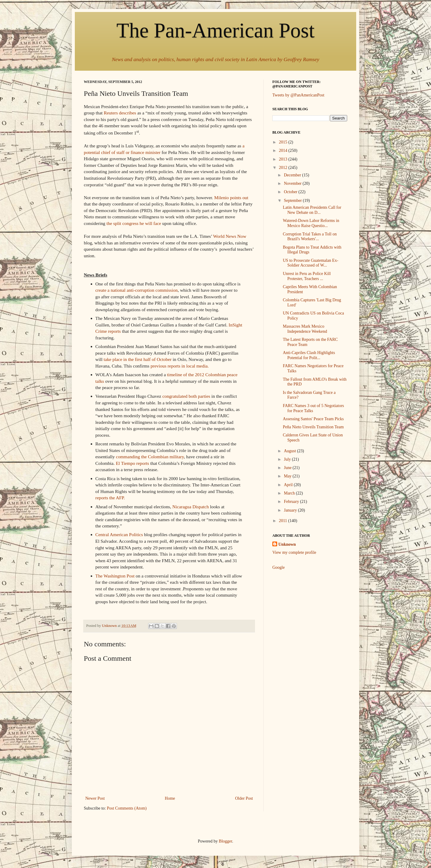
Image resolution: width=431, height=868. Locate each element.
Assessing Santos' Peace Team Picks (313, 419)
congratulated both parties (186, 396)
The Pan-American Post (215, 30)
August (290, 451)
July (288, 459)
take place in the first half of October (138, 359)
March (290, 493)
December (293, 175)
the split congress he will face (134, 223)
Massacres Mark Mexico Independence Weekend (305, 329)
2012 (284, 168)
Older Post (244, 798)
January (291, 510)
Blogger (225, 841)
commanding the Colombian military (150, 457)
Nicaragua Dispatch (191, 507)
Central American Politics (119, 534)
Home (170, 798)
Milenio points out (231, 198)
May (288, 476)
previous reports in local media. (180, 366)
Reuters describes (120, 113)
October (291, 192)
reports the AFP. (110, 498)
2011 (284, 521)
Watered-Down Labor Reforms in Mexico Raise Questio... (311, 223)
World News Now (230, 236)
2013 (284, 159)
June (288, 468)
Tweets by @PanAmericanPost (298, 95)
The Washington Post (115, 576)
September (293, 201)
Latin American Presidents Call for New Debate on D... (312, 210)
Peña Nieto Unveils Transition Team (313, 427)
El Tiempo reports (132, 463)
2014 (284, 151)
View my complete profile (294, 552)
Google (279, 567)
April (289, 485)
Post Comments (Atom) (127, 808)
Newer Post (95, 798)
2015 (284, 142)
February (292, 502)
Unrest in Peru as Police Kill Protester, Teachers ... (307, 276)
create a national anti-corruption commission (137, 290)
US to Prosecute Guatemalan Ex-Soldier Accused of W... (311, 263)
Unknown (287, 544)
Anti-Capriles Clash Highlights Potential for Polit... (309, 355)
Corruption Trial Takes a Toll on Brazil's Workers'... (310, 237)
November (293, 183)
